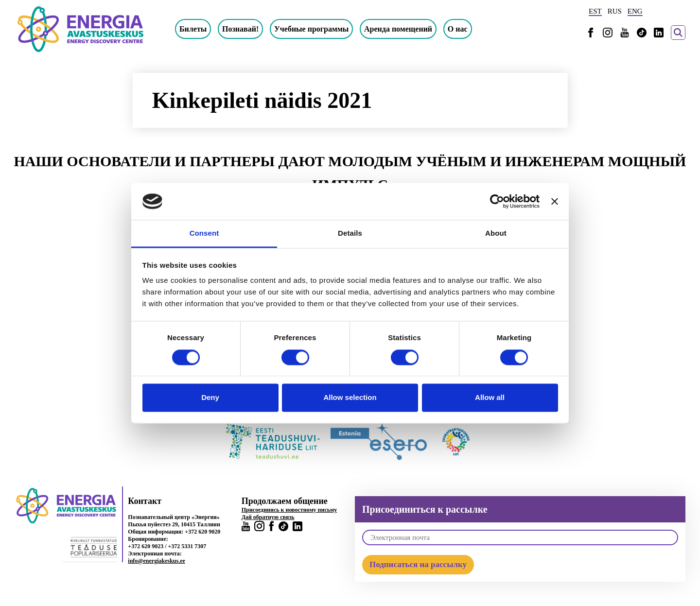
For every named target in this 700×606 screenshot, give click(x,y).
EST (595, 11)
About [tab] (496, 234)
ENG (635, 11)
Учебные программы (311, 29)
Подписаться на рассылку (418, 564)
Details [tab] (350, 234)
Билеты (193, 29)
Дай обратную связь (268, 517)
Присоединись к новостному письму (289, 510)
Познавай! (240, 29)
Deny (210, 398)
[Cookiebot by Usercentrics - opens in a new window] (497, 201)
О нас (458, 29)
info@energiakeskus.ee (157, 561)
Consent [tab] (204, 234)
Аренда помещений (398, 29)
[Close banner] (555, 201)
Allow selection (350, 398)
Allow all (490, 398)
